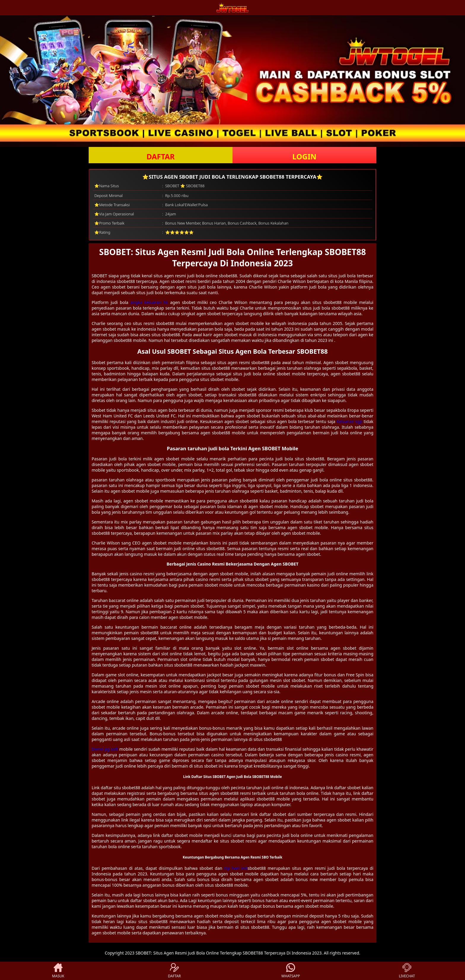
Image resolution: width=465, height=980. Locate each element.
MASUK (58, 971)
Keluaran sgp (349, 421)
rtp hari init (236, 868)
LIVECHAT (407, 971)
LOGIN (304, 156)
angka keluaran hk (149, 302)
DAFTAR (161, 156)
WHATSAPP (291, 971)
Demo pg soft (105, 749)
